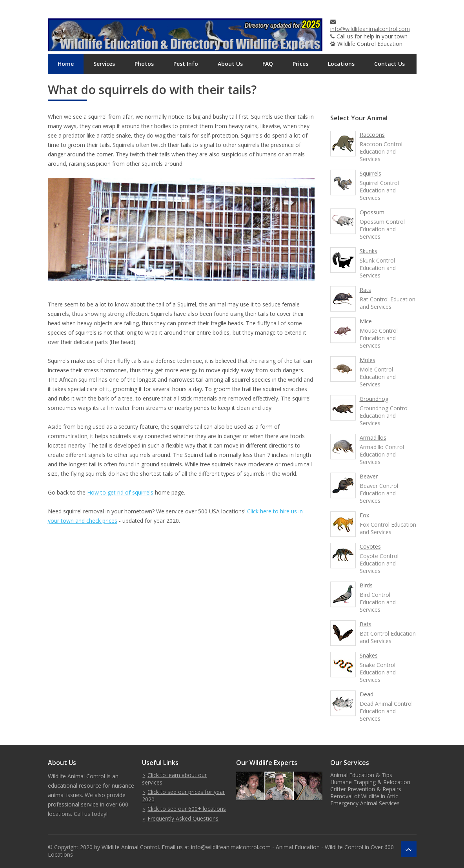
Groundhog (374, 399)
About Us (230, 64)
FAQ (268, 64)
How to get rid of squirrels (120, 492)
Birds (366, 585)
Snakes (369, 655)
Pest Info (186, 64)
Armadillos (373, 438)
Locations (341, 64)
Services (104, 64)
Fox (364, 515)
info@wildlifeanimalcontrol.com (370, 29)
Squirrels (370, 173)
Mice (366, 321)
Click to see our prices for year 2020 (184, 796)
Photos (144, 64)
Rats (365, 290)
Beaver (369, 476)
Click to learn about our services (175, 779)
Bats (366, 624)
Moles (368, 360)
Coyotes (370, 546)
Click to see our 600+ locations (187, 809)
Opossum (372, 212)
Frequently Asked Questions (183, 818)
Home (66, 64)
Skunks (368, 251)
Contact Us (389, 64)
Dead (367, 694)
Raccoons (372, 135)
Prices (300, 64)
